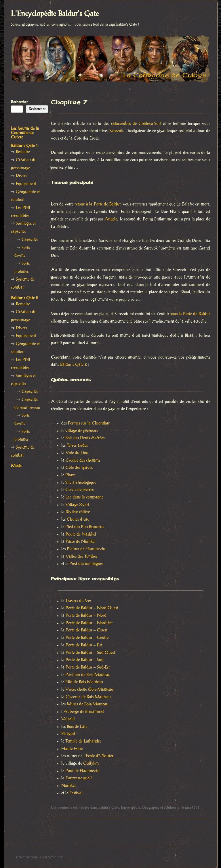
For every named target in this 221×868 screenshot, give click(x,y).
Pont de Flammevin (82, 771)
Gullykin (91, 764)
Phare (70, 475)
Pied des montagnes (86, 564)
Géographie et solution (159, 808)
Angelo (111, 219)
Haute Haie (72, 749)
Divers (21, 176)
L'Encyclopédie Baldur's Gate (55, 14)
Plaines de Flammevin (86, 549)
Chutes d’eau (78, 519)
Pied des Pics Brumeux (85, 527)
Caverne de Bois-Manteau (88, 697)
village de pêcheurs (82, 431)
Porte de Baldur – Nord (86, 616)
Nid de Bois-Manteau (84, 682)
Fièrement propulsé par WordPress (40, 857)
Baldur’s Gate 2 (74, 365)
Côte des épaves (79, 468)
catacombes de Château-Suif (136, 124)
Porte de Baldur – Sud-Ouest (90, 653)
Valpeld (68, 719)
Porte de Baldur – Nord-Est (89, 623)
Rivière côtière (78, 512)
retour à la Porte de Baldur (97, 204)
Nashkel (68, 786)
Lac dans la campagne (84, 497)
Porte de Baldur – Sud (85, 660)
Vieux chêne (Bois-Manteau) (90, 690)
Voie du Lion (77, 453)
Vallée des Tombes (81, 557)
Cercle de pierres (79, 490)
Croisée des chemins (83, 460)
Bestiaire (23, 152)
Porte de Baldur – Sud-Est (88, 667)
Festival (76, 793)
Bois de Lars (77, 727)
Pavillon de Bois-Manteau (88, 675)
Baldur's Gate (109, 808)
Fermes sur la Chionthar (89, 423)
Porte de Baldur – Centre (87, 638)
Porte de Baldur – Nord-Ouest (92, 608)
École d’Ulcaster (100, 756)
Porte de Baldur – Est (84, 645)
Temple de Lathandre (83, 741)
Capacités (30, 240)
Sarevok (116, 131)
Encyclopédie (130, 808)
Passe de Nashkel (81, 542)
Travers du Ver (78, 601)
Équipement (26, 184)
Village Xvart (77, 505)
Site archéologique (81, 483)
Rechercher (19, 102)
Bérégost (68, 734)
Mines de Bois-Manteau (88, 704)
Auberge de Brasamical (84, 712)
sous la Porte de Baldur (190, 314)
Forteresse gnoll (79, 778)
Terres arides (77, 446)
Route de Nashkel (81, 534)
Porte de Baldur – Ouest (86, 630)
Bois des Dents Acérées (85, 438)
